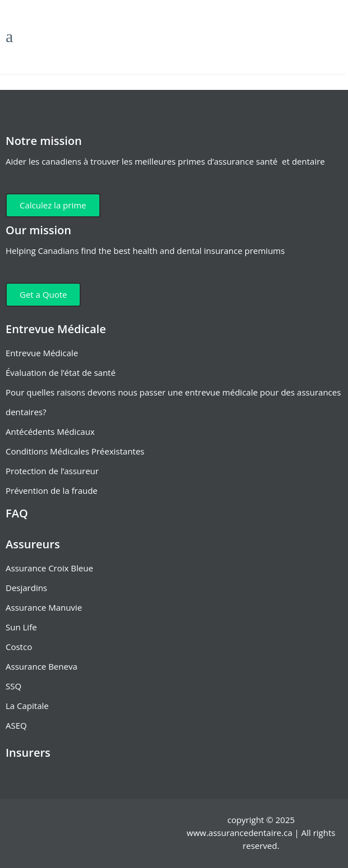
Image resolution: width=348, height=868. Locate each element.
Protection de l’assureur (52, 471)
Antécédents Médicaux (50, 431)
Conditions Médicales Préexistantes (75, 451)
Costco (19, 647)
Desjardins (26, 588)
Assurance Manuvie (44, 607)
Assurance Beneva (42, 666)
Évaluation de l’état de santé (61, 372)
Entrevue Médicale (42, 353)
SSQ (13, 686)
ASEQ (16, 725)
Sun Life (21, 627)
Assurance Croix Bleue (49, 568)
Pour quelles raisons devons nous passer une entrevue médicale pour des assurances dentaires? (173, 402)
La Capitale (27, 706)
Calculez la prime (53, 205)
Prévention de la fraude (52, 490)
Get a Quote (43, 294)
